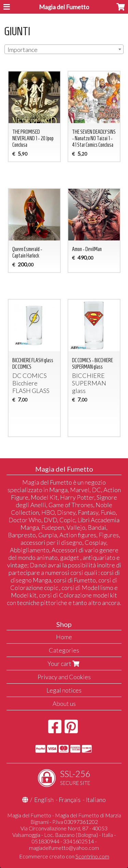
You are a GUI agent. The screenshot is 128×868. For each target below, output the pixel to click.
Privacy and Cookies (64, 677)
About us (64, 703)
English (44, 800)
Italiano (96, 800)
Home (64, 637)
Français (70, 800)
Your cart (64, 663)
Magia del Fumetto (64, 7)
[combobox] (64, 49)
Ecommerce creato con (64, 856)
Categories (64, 650)
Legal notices (64, 690)
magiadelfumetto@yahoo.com (64, 848)
